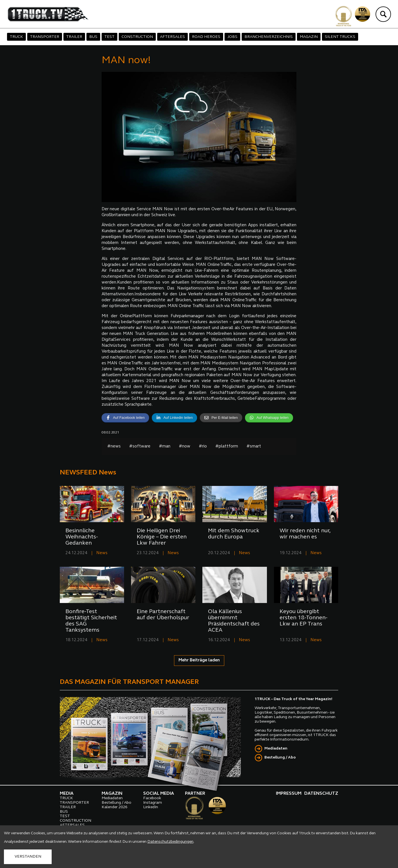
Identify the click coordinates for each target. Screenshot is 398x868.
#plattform (227, 446)
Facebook (152, 798)
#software (140, 446)
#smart (254, 446)
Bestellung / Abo (280, 758)
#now (185, 446)
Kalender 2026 (115, 807)
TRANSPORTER (45, 37)
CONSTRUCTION (137, 37)
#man (165, 446)
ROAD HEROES (206, 37)
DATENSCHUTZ (321, 794)
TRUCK (16, 37)
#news (114, 446)
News (102, 553)
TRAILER (74, 37)
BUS (93, 37)
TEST (109, 37)
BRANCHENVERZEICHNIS (269, 37)
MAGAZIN (309, 37)
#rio (203, 446)
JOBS (232, 37)
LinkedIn (151, 807)
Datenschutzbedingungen (170, 842)
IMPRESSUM (289, 794)
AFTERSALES (172, 37)
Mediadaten (276, 749)
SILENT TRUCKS (340, 37)
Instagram (153, 803)
